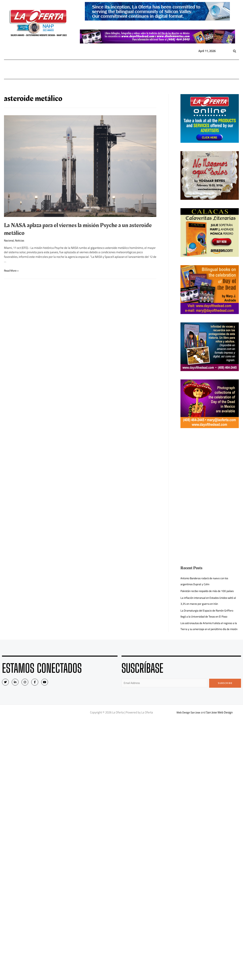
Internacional (66, 69)
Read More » (12, 270)
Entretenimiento (149, 69)
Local (24, 69)
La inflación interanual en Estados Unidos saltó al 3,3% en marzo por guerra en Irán (206, 607)
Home (10, 69)
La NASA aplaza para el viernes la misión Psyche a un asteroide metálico (78, 229)
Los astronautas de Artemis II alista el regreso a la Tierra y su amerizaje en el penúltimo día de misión (209, 635)
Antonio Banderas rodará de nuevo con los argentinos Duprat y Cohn (207, 581)
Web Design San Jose (188, 725)
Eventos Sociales (178, 69)
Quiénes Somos (220, 69)
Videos (198, 69)
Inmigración (107, 69)
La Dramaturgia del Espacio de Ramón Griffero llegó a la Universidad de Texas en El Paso (210, 619)
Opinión (125, 69)
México (88, 69)
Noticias (21, 240)
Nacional (42, 69)
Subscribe (225, 695)
